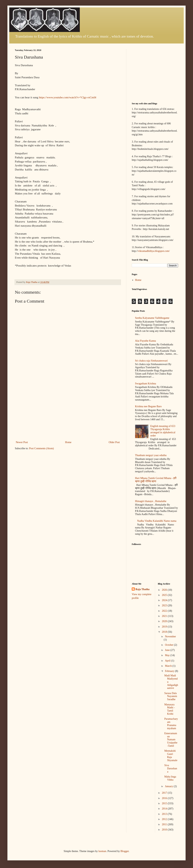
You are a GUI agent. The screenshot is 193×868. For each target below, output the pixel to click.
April (168, 661)
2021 (165, 616)
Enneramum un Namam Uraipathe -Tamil (171, 740)
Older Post (114, 442)
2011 (165, 824)
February (170, 671)
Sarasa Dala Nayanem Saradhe (171, 696)
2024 (165, 600)
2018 (165, 632)
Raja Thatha (143, 589)
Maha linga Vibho (170, 778)
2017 (165, 793)
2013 (165, 814)
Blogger (125, 851)
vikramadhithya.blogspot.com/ (154, 251)
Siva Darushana (171, 768)
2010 (165, 830)
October (170, 645)
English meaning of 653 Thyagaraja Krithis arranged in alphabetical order (163, 431)
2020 (165, 621)
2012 (165, 819)
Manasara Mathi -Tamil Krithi (170, 709)
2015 (165, 803)
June (168, 650)
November (170, 637)
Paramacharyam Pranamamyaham (171, 723)
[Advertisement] (68, 412)
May (168, 655)
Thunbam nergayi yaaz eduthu (151, 455)
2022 (165, 611)
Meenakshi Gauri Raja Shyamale (171, 755)
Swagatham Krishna (146, 384)
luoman (102, 851)
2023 (165, 605)
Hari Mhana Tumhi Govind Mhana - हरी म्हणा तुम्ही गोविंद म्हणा (156, 480)
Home (68, 442)
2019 (165, 627)
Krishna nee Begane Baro (148, 406)
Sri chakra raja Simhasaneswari (151, 361)
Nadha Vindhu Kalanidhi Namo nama (157, 521)
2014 (165, 809)
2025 (165, 595)
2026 (165, 590)
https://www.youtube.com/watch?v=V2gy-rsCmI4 (68, 97)
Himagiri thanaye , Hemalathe (151, 501)
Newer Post (22, 442)
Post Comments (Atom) (41, 448)
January (169, 786)
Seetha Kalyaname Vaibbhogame (152, 318)
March (169, 666)
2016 (165, 798)
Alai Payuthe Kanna (146, 341)
